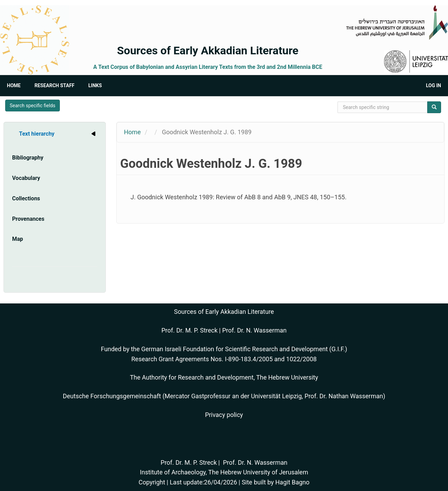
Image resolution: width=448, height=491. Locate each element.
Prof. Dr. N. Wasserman (254, 330)
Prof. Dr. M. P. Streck (190, 330)
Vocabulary (26, 178)
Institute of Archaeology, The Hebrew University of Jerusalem (224, 472)
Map (18, 239)
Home (14, 85)
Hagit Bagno (292, 482)
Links (95, 85)
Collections (26, 198)
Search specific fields (33, 106)
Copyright (152, 482)
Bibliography (28, 158)
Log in (433, 85)
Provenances (28, 219)
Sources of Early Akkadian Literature (208, 51)
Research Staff (55, 85)
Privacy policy (224, 415)
